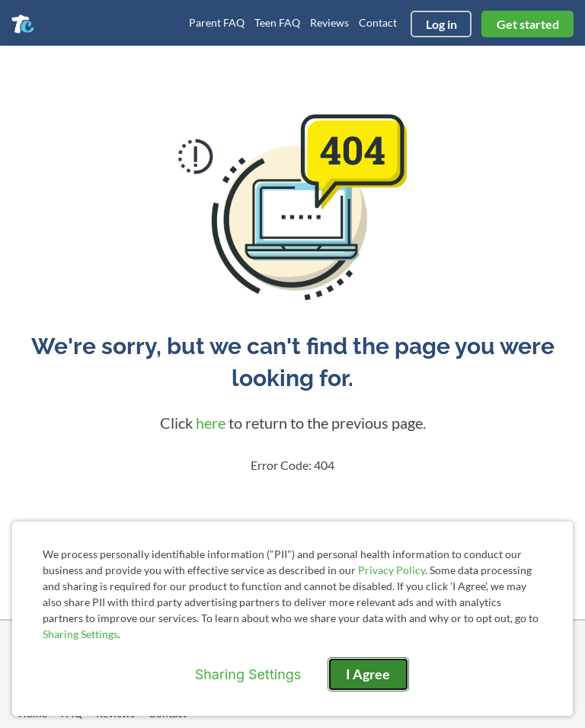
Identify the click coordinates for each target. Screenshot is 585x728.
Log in (441, 24)
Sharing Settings (80, 634)
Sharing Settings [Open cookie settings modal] (248, 674)
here (211, 423)
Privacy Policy (392, 570)
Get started (528, 24)
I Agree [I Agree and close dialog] (368, 674)
